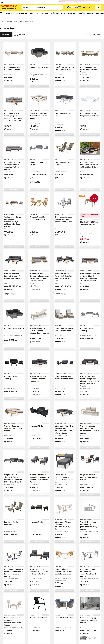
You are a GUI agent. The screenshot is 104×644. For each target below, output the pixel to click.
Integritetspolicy (74, 572)
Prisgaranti (46, 538)
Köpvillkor (46, 552)
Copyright (51, 572)
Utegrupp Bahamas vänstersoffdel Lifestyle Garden (13, 427)
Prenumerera (94, 507)
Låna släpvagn (48, 555)
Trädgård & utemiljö (11, 20)
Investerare (87, 545)
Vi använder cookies (61, 572)
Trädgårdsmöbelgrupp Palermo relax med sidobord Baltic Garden (63, 218)
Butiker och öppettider (50, 528)
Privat (9, 2)
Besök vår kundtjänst (11, 512)
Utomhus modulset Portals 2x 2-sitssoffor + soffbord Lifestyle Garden (14, 274)
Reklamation (67, 535)
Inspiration (87, 525)
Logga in (3, 2)
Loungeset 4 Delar (37, 424)
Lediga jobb (87, 549)
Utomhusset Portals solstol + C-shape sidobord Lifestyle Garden (39, 329)
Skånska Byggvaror (27, 578)
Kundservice (68, 525)
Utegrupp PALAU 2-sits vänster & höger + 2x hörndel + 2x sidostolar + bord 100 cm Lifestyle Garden (90, 379)
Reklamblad (47, 535)
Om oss (86, 542)
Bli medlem (46, 559)
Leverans (46, 531)
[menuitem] (1, 13)
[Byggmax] (9, 7)
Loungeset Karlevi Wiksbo (39, 65)
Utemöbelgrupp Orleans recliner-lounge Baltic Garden (89, 68)
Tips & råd (87, 531)
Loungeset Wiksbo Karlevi (14, 327)
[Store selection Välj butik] (88, 8)
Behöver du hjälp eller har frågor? (18, 507)
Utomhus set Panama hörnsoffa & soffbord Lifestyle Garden (38, 377)
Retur (65, 531)
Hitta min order (68, 538)
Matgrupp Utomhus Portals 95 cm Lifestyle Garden (89, 476)
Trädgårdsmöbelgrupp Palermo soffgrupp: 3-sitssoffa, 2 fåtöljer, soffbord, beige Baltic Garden (13, 220)
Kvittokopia (67, 541)
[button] (21, 571)
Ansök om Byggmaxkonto (48, 545)
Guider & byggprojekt (91, 528)
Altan (21, 20)
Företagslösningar (49, 549)
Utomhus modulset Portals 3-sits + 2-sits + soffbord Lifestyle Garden (90, 163)
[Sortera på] (94, 32)
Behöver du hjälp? (69, 528)
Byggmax (19, 578)
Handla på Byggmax (50, 525)
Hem (1, 20)
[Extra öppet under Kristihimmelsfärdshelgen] (81, 2)
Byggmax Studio (37, 578)
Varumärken (47, 541)
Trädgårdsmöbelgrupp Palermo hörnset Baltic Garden (38, 114)
